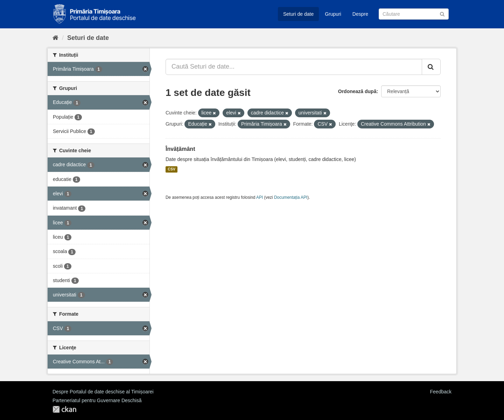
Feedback (441, 392)
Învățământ (180, 149)
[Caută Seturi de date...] (294, 67)
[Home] (55, 38)
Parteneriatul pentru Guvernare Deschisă (97, 400)
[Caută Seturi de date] (414, 14)
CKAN (64, 409)
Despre (360, 14)
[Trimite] (442, 13)
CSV (171, 169)
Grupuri (333, 14)
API (260, 197)
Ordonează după (357, 91)
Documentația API (291, 197)
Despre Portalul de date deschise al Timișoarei (103, 392)
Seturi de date (298, 14)
